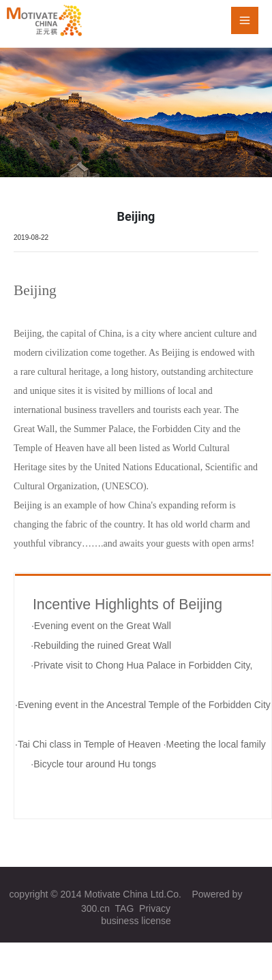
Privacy (155, 908)
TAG (125, 908)
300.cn (95, 908)
